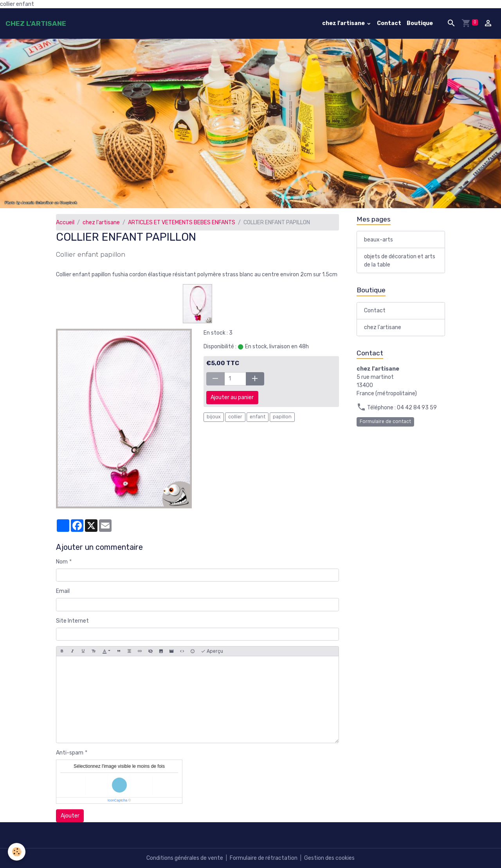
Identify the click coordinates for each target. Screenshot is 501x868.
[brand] (36, 23)
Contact (389, 23)
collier (235, 417)
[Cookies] (17, 852)
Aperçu (212, 651)
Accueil (65, 222)
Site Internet (72, 621)
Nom (62, 562)
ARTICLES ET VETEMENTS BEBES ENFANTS (182, 222)
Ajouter (70, 816)
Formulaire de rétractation (264, 858)
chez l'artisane (344, 23)
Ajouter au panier (232, 397)
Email (63, 591)
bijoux (214, 417)
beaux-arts (378, 240)
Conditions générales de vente (185, 858)
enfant (258, 417)
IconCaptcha (118, 800)
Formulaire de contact (385, 421)
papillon (282, 417)
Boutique (420, 23)
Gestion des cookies (329, 858)
